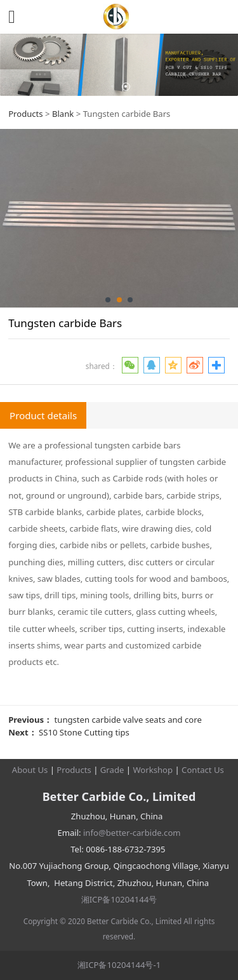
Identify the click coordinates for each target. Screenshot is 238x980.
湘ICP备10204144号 (119, 899)
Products (25, 114)
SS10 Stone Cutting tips (84, 732)
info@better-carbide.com (132, 833)
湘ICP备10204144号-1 (119, 965)
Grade (112, 770)
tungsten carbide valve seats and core (128, 720)
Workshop (153, 770)
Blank (63, 114)
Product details (43, 415)
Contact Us (203, 770)
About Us (30, 770)
